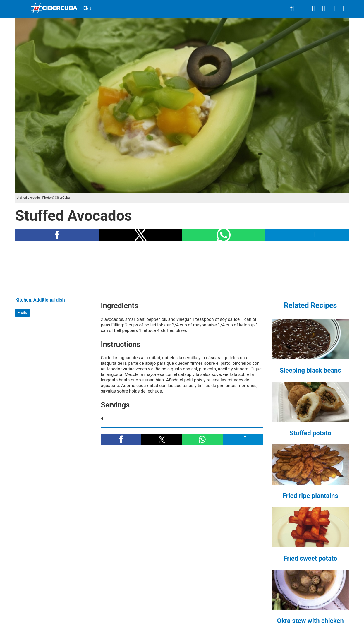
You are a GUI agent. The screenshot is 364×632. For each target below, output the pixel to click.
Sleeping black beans (310, 370)
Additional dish (49, 300)
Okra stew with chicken (310, 621)
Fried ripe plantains (310, 496)
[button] (57, 235)
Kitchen (23, 300)
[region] (182, 269)
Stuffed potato (310, 433)
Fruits (22, 312)
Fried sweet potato (310, 558)
